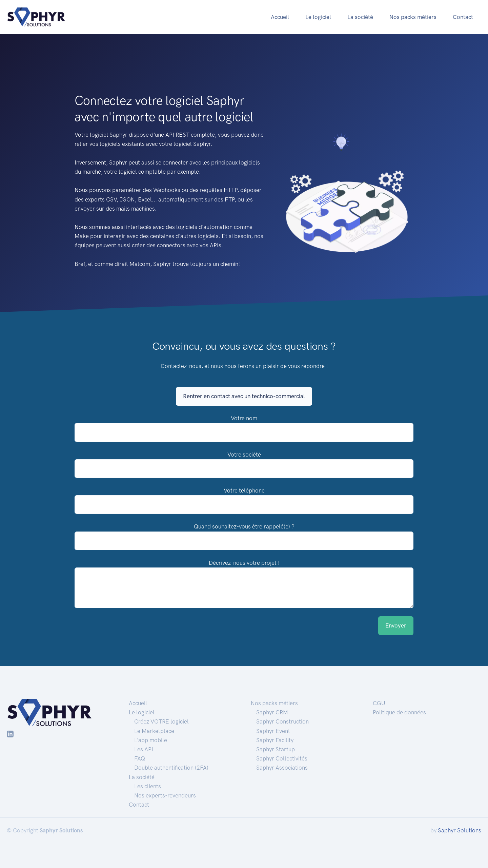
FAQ (140, 758)
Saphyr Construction (282, 721)
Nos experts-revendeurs (165, 795)
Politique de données (399, 712)
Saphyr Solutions (460, 830)
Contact (463, 17)
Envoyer (396, 625)
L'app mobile (151, 740)
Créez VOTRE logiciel (161, 721)
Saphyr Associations (282, 768)
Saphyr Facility (275, 740)
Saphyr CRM (272, 712)
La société (360, 17)
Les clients (148, 786)
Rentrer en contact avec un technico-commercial (244, 396)
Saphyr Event (273, 731)
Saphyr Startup (276, 749)
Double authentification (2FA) (171, 768)
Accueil (280, 17)
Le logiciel (318, 17)
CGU (379, 703)
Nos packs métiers (413, 17)
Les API (144, 749)
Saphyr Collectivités (282, 758)
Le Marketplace (154, 731)
